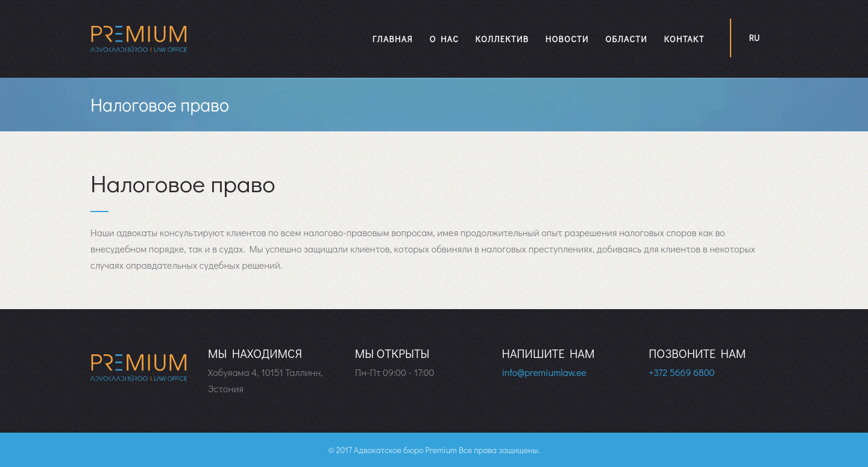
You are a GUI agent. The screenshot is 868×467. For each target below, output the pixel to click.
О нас (444, 39)
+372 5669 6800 (681, 372)
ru (754, 38)
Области (626, 39)
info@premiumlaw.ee (544, 372)
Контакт (684, 39)
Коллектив (502, 39)
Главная (393, 39)
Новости (567, 39)
